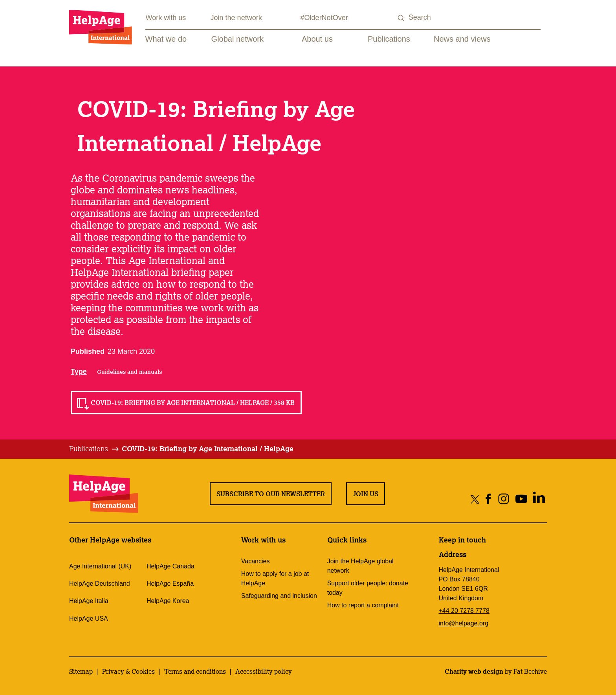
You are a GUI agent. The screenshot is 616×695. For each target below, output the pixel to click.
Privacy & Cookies (128, 671)
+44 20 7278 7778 (464, 611)
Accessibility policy (264, 671)
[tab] (94, 449)
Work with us (166, 18)
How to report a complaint (363, 605)
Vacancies (256, 561)
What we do (166, 39)
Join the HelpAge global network (360, 566)
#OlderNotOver (324, 18)
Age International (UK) (100, 566)
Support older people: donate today (368, 588)
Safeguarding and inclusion (279, 596)
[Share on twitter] (475, 499)
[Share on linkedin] (539, 499)
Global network (237, 39)
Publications (389, 39)
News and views (462, 39)
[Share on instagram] (503, 499)
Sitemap (81, 671)
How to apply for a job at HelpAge (275, 578)
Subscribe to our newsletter (271, 494)
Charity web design (474, 671)
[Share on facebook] (489, 499)
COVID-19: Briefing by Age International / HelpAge (208, 449)
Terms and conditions (195, 671)
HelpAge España (170, 584)
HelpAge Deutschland (100, 584)
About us (317, 39)
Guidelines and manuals (129, 372)
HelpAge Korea (168, 601)
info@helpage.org (464, 623)
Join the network (236, 18)
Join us (366, 494)
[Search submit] (401, 18)
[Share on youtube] (521, 499)
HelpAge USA (89, 619)
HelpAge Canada (170, 566)
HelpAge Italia (89, 601)
